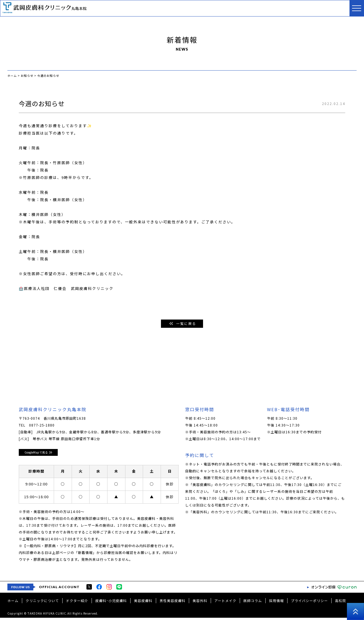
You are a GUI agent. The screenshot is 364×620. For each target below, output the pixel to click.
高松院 (341, 603)
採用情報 (276, 603)
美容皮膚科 (143, 603)
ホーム (13, 603)
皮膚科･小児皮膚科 (111, 603)
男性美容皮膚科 (172, 603)
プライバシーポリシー (309, 603)
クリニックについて (42, 603)
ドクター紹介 (77, 603)
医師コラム (253, 603)
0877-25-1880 (42, 426)
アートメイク (225, 603)
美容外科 (200, 603)
